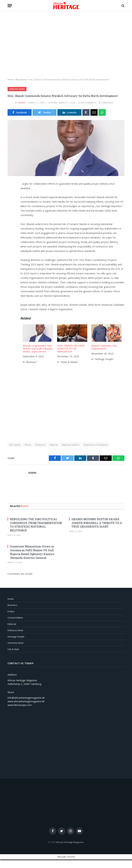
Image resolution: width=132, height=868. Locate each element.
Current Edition (15, 618)
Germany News (16, 643)
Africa (28, 445)
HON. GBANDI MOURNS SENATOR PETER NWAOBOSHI (71, 349)
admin (22, 103)
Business (12, 605)
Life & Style (13, 649)
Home (11, 80)
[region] (66, 45)
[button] (10, 6)
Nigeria (54, 445)
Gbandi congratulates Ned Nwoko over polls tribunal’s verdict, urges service (38, 349)
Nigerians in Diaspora (96, 445)
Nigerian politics (71, 445)
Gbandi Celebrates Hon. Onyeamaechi (104, 347)
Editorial (12, 624)
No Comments (87, 103)
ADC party (15, 445)
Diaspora (40, 445)
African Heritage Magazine (70, 842)
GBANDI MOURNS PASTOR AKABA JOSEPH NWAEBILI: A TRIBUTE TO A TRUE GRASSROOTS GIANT (97, 523)
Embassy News (17, 89)
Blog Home (21, 80)
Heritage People (16, 637)
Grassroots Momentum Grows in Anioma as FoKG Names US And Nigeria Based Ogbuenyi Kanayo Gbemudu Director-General (32, 552)
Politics (11, 611)
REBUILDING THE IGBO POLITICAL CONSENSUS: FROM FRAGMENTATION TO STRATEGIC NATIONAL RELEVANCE (36, 525)
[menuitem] (38, 345)
